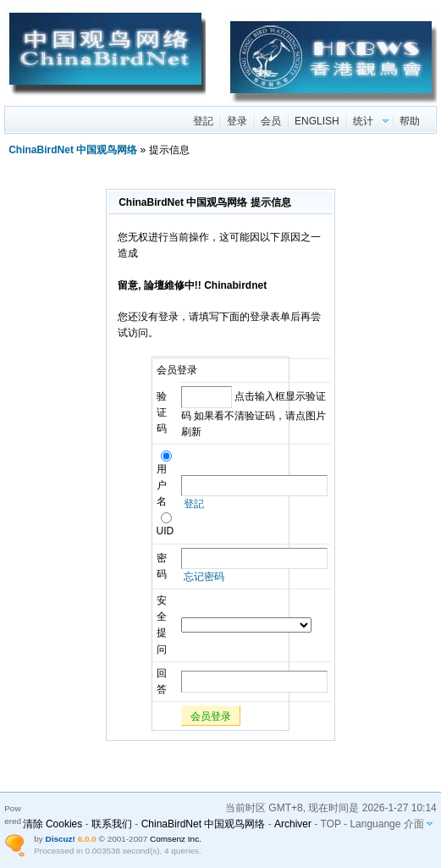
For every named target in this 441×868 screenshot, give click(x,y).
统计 (363, 121)
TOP (330, 824)
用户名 (164, 480)
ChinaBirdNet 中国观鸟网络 (73, 150)
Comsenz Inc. (176, 839)
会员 (271, 121)
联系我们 (112, 824)
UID (165, 525)
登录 (237, 121)
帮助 (410, 121)
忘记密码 (204, 577)
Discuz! (60, 839)
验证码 (162, 412)
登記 (203, 121)
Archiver (293, 824)
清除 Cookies (53, 824)
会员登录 (211, 716)
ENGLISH (317, 121)
